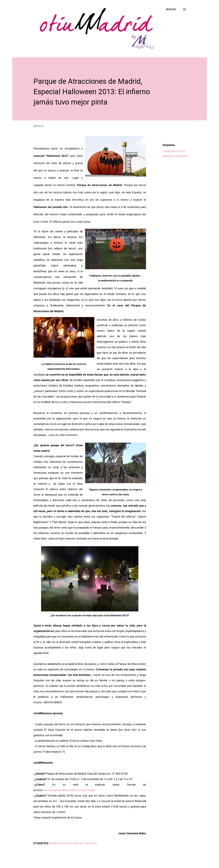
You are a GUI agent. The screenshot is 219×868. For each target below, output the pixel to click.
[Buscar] (171, 9)
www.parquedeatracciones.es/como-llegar (69, 790)
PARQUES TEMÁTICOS (175, 156)
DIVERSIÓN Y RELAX (174, 151)
